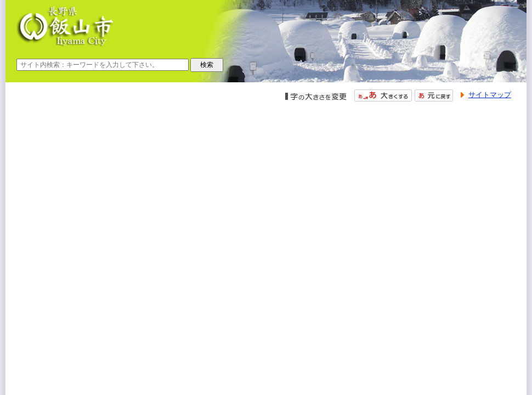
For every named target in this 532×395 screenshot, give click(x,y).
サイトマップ (490, 95)
